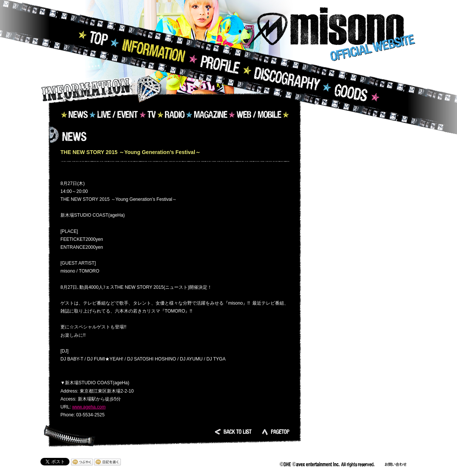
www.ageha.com (89, 407)
